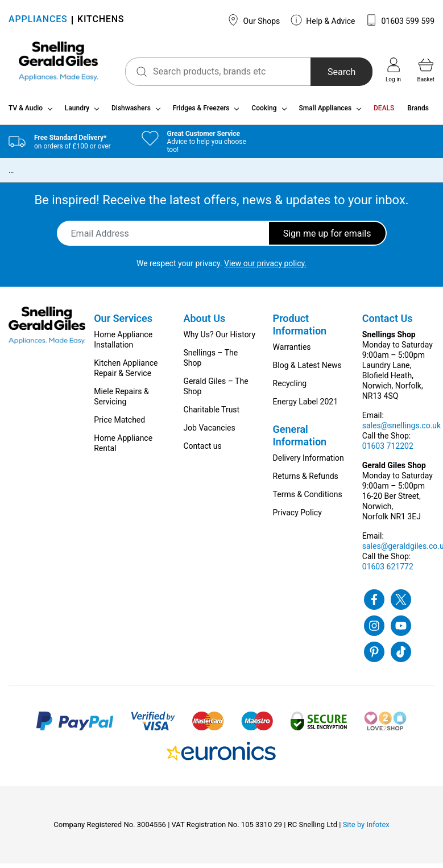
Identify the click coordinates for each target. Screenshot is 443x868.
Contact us (202, 450)
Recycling (290, 388)
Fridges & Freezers (201, 113)
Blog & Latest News (307, 370)
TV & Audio (26, 113)
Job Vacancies (209, 432)
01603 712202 (388, 450)
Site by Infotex (366, 829)
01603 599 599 (400, 20)
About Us (204, 323)
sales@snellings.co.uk (401, 430)
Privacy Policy (297, 517)
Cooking (264, 113)
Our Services (123, 323)
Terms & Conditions (308, 499)
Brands (418, 113)
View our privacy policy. (265, 268)
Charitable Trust (211, 414)
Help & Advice (323, 20)
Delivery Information (309, 462)
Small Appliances (325, 113)
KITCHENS (101, 20)
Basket (426, 70)
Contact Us (388, 323)
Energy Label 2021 (305, 406)
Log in (393, 70)
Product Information (300, 329)
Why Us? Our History (219, 339)
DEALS (384, 113)
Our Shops (254, 20)
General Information (300, 440)
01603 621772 (388, 571)
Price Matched (119, 424)
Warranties (292, 352)
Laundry (77, 113)
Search (336, 72)
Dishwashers (131, 113)
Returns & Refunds (306, 481)
